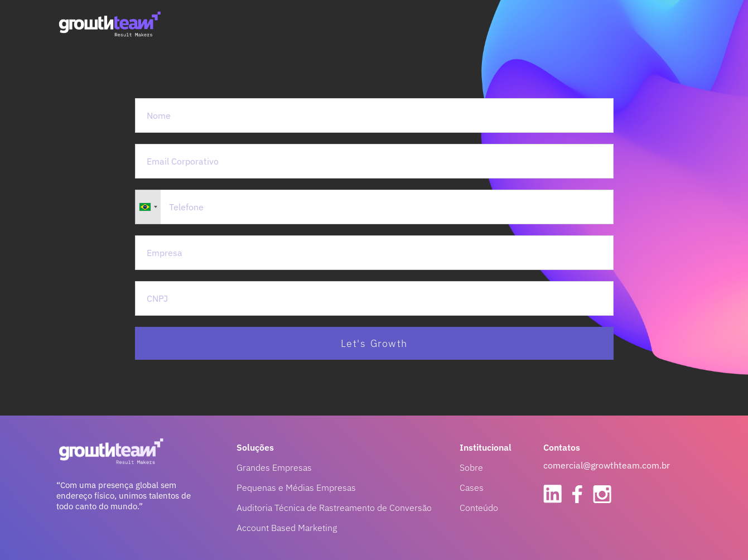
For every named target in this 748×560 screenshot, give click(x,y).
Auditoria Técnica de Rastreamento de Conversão (334, 508)
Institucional (486, 447)
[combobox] (148, 207)
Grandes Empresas (274, 467)
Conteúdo (479, 508)
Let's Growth (374, 343)
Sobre (471, 467)
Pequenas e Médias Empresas (296, 487)
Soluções (255, 447)
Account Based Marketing (287, 528)
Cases (472, 487)
